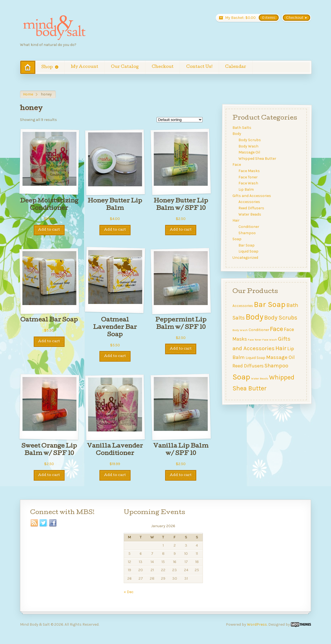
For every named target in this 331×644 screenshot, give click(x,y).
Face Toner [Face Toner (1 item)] (255, 339)
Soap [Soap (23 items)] (241, 377)
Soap (237, 239)
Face (237, 165)
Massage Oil (250, 152)
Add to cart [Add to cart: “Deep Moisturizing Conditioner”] (49, 230)
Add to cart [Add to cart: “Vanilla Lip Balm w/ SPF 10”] (181, 475)
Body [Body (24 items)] (254, 317)
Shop (47, 67)
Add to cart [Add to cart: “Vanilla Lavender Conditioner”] (115, 475)
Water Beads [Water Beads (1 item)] (260, 378)
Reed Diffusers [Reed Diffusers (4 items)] (248, 366)
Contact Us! (199, 67)
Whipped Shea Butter (258, 159)
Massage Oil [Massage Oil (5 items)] (280, 357)
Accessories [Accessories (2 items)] (243, 306)
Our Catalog (125, 67)
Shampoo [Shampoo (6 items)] (276, 366)
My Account (85, 67)
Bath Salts (242, 128)
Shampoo (247, 233)
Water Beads (250, 214)
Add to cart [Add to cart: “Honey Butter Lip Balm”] (115, 230)
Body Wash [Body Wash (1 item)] (240, 330)
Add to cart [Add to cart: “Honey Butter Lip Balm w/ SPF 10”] (181, 230)
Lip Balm (246, 189)
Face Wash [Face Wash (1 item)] (270, 339)
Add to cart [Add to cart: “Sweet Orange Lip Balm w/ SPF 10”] (49, 475)
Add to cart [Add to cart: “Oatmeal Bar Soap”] (49, 342)
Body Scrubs (250, 140)
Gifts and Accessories (252, 196)
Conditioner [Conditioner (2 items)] (259, 330)
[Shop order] (180, 120)
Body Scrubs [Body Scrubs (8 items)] (281, 317)
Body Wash (249, 146)
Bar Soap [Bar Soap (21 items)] (270, 304)
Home (28, 94)
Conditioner (249, 227)
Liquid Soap (249, 251)
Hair (236, 220)
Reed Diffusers (252, 208)
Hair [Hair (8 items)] (281, 348)
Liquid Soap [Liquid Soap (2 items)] (255, 358)
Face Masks (249, 171)
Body (237, 134)
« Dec (129, 592)
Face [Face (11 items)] (277, 329)
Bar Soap (247, 245)
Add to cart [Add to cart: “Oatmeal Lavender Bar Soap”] (115, 356)
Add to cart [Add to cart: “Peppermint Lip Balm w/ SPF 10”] (181, 349)
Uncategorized (245, 258)
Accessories (250, 202)
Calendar (236, 67)
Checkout (163, 67)
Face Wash (249, 183)
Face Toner (248, 177)
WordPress (257, 624)
